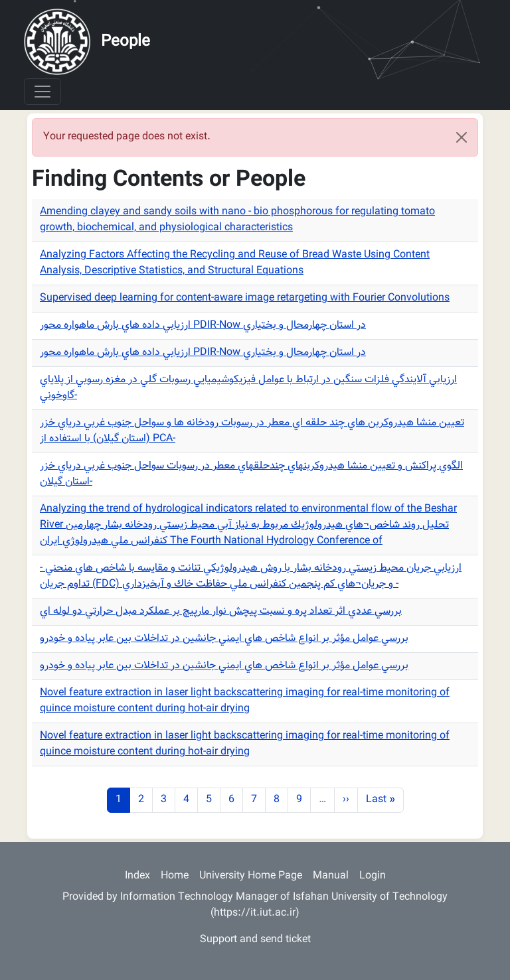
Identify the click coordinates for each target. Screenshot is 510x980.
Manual (331, 876)
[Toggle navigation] (42, 92)
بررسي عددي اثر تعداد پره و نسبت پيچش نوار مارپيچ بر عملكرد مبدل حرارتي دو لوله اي (221, 611)
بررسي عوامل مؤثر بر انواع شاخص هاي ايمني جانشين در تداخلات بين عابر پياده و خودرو (224, 639)
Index (137, 876)
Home (175, 876)
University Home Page (251, 876)
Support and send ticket (255, 940)
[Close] (462, 137)
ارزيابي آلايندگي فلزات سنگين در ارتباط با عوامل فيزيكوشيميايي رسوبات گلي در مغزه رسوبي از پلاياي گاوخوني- (248, 388)
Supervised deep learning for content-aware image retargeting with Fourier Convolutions (245, 298)
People (126, 42)
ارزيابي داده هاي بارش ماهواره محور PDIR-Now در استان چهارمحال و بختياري (203, 325)
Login (373, 876)
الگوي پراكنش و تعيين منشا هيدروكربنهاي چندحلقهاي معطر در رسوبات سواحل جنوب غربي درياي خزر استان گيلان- (251, 474)
